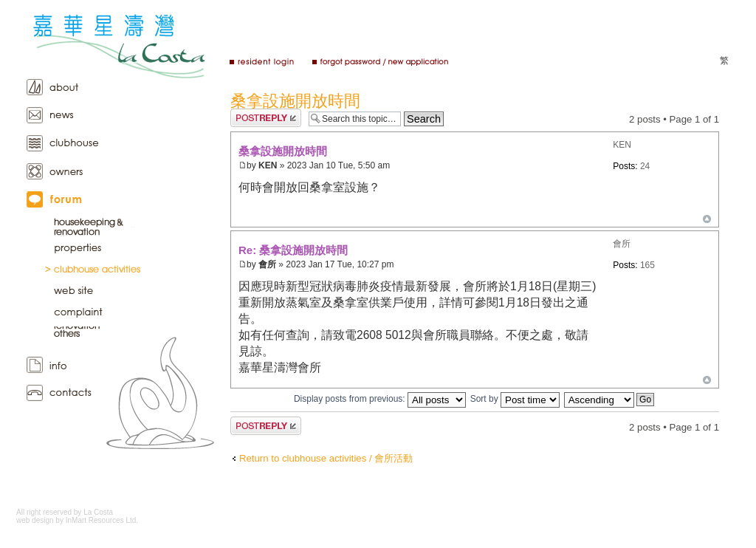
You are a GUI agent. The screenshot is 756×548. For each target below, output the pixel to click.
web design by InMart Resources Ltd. (77, 520)
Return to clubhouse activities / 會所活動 (326, 458)
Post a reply (266, 118)
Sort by (515, 399)
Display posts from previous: (380, 399)
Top (707, 219)
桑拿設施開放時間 (295, 101)
